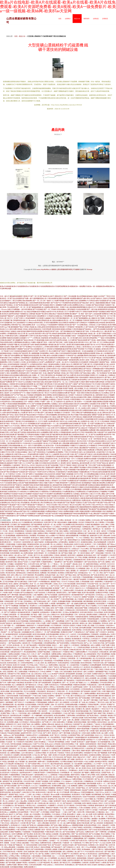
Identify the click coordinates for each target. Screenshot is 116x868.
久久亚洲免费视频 (9, 535)
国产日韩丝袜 (8, 665)
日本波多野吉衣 (5, 402)
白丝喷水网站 (98, 650)
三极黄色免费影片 (81, 652)
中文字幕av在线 (32, 665)
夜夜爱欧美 (103, 546)
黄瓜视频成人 (5, 384)
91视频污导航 (44, 434)
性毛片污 (14, 759)
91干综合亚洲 (71, 746)
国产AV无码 (61, 344)
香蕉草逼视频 (30, 698)
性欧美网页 (47, 700)
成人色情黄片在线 (64, 369)
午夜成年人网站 (68, 467)
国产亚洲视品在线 (108, 467)
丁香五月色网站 (17, 301)
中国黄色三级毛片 (26, 768)
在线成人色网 (43, 656)
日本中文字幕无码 (94, 380)
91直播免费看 (53, 650)
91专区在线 (57, 384)
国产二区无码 (90, 470)
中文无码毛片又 (102, 560)
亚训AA (17, 799)
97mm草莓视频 (91, 847)
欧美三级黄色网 (102, 775)
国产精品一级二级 (75, 768)
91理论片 (3, 419)
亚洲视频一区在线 (21, 737)
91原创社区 (79, 395)
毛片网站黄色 (30, 487)
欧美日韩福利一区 (41, 553)
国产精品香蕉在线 (84, 575)
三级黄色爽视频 (62, 529)
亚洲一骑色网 (64, 819)
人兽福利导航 (100, 452)
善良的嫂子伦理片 (28, 709)
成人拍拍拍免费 (110, 355)
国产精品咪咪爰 (37, 524)
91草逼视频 (102, 478)
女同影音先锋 (78, 781)
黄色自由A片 (25, 617)
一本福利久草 (87, 661)
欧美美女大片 (78, 667)
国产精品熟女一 (88, 329)
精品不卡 (12, 814)
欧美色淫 (5, 314)
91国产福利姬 (35, 557)
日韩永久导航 (57, 740)
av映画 (104, 862)
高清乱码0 (34, 360)
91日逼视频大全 (8, 805)
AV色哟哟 (34, 393)
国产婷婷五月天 (108, 415)
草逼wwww (22, 454)
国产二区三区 (35, 296)
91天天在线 (18, 726)
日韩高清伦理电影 (84, 647)
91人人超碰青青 (54, 454)
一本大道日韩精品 (54, 711)
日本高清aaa (24, 680)
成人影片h (65, 362)
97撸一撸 (100, 816)
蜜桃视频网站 (22, 404)
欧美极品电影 (83, 333)
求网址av (53, 687)
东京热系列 (98, 836)
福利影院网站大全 (41, 775)
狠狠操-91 (15, 399)
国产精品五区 (5, 715)
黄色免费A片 (72, 814)
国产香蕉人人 (45, 546)
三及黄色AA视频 (40, 753)
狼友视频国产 (35, 540)
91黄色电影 (34, 373)
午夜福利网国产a (82, 546)
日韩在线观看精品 (17, 402)
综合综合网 (77, 661)
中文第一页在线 (8, 531)
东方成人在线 (108, 364)
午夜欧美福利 (50, 832)
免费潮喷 (3, 344)
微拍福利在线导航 (26, 595)
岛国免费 (32, 397)
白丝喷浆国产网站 (74, 735)
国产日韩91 (20, 318)
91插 (44, 443)
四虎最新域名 (49, 610)
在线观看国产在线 (55, 597)
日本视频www (66, 779)
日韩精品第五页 (94, 608)
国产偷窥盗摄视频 (35, 307)
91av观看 (35, 630)
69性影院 (102, 322)
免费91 (17, 347)
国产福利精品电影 (105, 757)
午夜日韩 (108, 553)
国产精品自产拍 (97, 726)
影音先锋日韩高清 (87, 612)
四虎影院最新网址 (36, 621)
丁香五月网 (44, 375)
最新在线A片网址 (32, 380)
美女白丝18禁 (65, 454)
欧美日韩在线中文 (57, 557)
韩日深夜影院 (52, 573)
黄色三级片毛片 (20, 369)
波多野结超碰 (78, 687)
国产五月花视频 (95, 834)
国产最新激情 (58, 680)
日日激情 (14, 524)
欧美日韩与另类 (109, 540)
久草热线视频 (85, 582)
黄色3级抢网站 (27, 301)
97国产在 (111, 847)
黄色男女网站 (33, 603)
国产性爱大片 (47, 722)
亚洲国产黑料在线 (10, 588)
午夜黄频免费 (8, 549)
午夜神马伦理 (41, 472)
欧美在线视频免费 (6, 849)
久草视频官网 (19, 678)
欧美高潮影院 (15, 553)
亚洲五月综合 (87, 768)
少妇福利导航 (75, 665)
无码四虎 (50, 349)
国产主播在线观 (90, 533)
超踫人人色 (66, 786)
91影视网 (71, 312)
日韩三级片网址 (51, 768)
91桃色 (24, 825)
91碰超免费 (7, 476)
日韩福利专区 (49, 459)
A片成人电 (36, 755)
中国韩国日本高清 (63, 325)
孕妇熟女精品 (69, 544)
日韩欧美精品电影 (23, 557)
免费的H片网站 (43, 533)
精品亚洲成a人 (29, 450)
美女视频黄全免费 (61, 393)
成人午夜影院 (79, 599)
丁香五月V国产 (69, 419)
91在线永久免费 (74, 582)
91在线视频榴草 (25, 860)
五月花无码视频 (5, 408)
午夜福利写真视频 (43, 625)
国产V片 (33, 551)
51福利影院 (16, 465)
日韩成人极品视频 (80, 448)
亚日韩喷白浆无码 (78, 748)
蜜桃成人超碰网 (100, 487)
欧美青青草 (76, 794)
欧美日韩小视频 (110, 459)
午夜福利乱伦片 (80, 632)
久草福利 (50, 316)
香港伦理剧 (4, 358)
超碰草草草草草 (26, 733)
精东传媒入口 (24, 320)
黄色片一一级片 (58, 645)
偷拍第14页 (27, 643)
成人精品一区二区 (66, 338)
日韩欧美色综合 (45, 430)
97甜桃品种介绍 (93, 428)
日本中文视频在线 (61, 428)
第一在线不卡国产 (52, 819)
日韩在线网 (105, 384)
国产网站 (42, 358)
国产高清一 (33, 823)
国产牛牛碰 (19, 601)
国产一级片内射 (92, 309)
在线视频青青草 (6, 546)
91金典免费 (51, 421)
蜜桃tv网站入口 (50, 397)
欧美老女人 (64, 770)
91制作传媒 (36, 382)
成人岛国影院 (82, 421)
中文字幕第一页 (60, 729)
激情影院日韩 (45, 448)
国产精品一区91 (69, 459)
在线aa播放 (92, 586)
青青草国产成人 (17, 325)
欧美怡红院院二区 (40, 322)
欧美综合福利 (56, 779)
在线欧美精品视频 (38, 746)
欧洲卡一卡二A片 (39, 768)
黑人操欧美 (87, 709)
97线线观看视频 (87, 577)
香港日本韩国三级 (15, 658)
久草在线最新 (105, 421)
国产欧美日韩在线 (85, 384)
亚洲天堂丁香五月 (43, 393)
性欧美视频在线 (87, 836)
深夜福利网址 (70, 366)
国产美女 (110, 731)
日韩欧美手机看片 (39, 772)
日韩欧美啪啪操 (110, 777)
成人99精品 (37, 794)
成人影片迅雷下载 (18, 821)
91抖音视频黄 (12, 560)
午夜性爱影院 (102, 544)
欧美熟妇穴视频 (58, 419)
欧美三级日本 (60, 421)
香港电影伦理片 (24, 373)
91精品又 (75, 465)
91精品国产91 (24, 364)
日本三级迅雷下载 (102, 845)
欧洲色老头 (111, 577)
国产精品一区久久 (47, 860)
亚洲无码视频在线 (59, 395)
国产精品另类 (19, 478)
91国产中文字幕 (39, 744)
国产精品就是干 (57, 847)
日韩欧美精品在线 (31, 678)
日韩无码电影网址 (27, 663)
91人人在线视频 (10, 557)
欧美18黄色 (84, 755)
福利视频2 (11, 790)
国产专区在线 (87, 650)
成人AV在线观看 (33, 476)
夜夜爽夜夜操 (19, 531)
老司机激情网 (70, 674)
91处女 (68, 364)
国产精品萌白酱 (40, 450)
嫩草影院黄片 (70, 856)
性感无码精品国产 (26, 696)
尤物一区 (54, 704)
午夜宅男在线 (48, 384)
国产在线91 (34, 371)
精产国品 (35, 426)
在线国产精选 (56, 630)
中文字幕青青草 (56, 625)
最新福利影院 (32, 432)
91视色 (45, 364)
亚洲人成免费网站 (81, 301)
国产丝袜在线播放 (69, 832)
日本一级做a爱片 (104, 825)
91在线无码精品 (86, 777)
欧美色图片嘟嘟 (6, 667)
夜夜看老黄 (93, 557)
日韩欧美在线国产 (6, 340)
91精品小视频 (110, 487)
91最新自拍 (92, 377)
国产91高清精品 (38, 309)
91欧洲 (78, 680)
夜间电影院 (60, 788)
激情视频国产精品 (17, 327)
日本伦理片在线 (27, 428)
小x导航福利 (79, 459)
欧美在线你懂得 (32, 845)
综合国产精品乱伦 (6, 623)
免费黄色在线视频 (90, 459)
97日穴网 (103, 380)
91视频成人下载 (54, 399)
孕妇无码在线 (40, 470)
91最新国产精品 (104, 362)
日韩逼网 (16, 320)
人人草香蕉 (46, 347)
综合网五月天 (44, 351)
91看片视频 (106, 691)
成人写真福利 (73, 380)
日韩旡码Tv (60, 533)
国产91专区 (108, 766)
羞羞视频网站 (21, 625)
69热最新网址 (23, 448)
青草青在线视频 (16, 744)
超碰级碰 (80, 555)
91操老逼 (61, 753)
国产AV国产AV (56, 303)
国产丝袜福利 (86, 691)
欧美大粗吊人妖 (80, 452)
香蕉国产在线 (80, 606)
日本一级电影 (28, 402)
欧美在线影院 (48, 715)
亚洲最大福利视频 (42, 676)
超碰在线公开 (84, 445)
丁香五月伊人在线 (103, 702)
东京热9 (81, 522)
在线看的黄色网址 (53, 761)
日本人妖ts (47, 614)
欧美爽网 (102, 819)
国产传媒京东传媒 (47, 647)
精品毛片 (34, 419)
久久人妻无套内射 (41, 650)
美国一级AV (85, 314)
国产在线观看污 (103, 555)
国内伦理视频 (46, 847)
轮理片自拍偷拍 (99, 419)
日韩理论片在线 (8, 599)
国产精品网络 (30, 470)
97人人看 (103, 476)
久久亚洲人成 (24, 362)
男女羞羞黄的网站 (30, 652)
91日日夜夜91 (40, 318)
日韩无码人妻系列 (69, 625)
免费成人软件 (109, 393)
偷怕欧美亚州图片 (44, 303)
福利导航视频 (92, 783)
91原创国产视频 (12, 344)
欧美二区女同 (59, 459)
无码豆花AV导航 (99, 643)
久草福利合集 (51, 592)
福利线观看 (96, 661)
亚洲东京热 (93, 320)
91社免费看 (67, 524)
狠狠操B (108, 685)
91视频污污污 (74, 445)
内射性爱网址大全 (39, 445)
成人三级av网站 (22, 801)
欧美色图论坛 (26, 342)
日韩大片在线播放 (81, 621)
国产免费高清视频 (110, 630)
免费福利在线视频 (24, 766)
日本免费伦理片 (12, 687)
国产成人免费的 (44, 854)
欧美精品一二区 (8, 799)
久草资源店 (76, 645)
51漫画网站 (20, 847)
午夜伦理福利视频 (67, 599)
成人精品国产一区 (104, 557)
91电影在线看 (96, 720)
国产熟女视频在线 (42, 388)
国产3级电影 (91, 632)
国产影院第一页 (89, 371)
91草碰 (68, 355)
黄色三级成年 (5, 393)
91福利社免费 (108, 650)
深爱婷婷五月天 (11, 724)
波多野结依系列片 (65, 595)
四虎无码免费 (81, 619)
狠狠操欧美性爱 (62, 386)
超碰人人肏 (81, 814)
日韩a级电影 (16, 441)
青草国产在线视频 (99, 312)
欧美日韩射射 (81, 584)
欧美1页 (21, 636)
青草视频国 (94, 571)
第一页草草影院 (96, 439)
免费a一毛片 (96, 373)
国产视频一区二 (10, 625)
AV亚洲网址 (43, 371)
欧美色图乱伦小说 (98, 393)
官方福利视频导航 (104, 742)
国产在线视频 (37, 404)
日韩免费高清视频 (64, 566)
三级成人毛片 (58, 584)
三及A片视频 (88, 799)
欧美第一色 (67, 628)
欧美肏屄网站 (110, 814)
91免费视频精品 (9, 478)
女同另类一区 (28, 797)
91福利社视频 (21, 544)
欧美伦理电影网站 (91, 338)
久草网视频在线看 (98, 369)
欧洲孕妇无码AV (60, 571)
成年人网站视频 (64, 443)
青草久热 (59, 832)
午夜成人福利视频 (8, 761)
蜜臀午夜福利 (96, 751)
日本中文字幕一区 (80, 474)
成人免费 (96, 395)
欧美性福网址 (79, 753)
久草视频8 (23, 386)
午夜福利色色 (29, 720)
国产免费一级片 (28, 298)
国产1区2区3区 (107, 661)
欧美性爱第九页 (28, 542)
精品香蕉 (36, 355)
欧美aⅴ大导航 (51, 726)
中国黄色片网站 (68, 652)
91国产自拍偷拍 (44, 305)
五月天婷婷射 (100, 625)
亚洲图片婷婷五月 (99, 674)
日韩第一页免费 (20, 590)
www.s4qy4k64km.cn (44, 269)
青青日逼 (71, 707)
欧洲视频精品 (105, 568)
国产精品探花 (20, 805)
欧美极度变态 (75, 612)
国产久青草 (47, 733)
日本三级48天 (92, 759)
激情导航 (11, 527)
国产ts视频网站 (31, 399)
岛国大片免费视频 (13, 309)
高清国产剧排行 (95, 862)
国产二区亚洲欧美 (44, 654)
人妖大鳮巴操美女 (27, 753)
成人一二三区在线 (58, 856)
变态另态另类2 (82, 441)
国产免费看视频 (86, 412)
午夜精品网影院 (109, 369)
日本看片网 (24, 823)
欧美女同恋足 (102, 722)
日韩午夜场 (76, 417)
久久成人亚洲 (50, 428)
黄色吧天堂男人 (62, 592)
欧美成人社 (48, 641)
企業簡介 (68, 19)
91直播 (63, 364)
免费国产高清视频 (80, 467)
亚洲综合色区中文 (65, 549)
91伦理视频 (92, 656)
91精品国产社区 (102, 432)
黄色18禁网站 (48, 395)
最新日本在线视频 (38, 481)
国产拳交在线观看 (11, 786)
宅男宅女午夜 (93, 841)
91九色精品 (99, 597)
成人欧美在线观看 (57, 546)
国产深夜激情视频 (54, 632)
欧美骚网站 (60, 452)
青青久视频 (87, 397)
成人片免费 (21, 412)
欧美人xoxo (47, 674)
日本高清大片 (96, 639)
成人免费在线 (111, 380)
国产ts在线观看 (96, 443)
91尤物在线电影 (25, 746)
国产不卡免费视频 (12, 606)
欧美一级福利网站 (97, 582)
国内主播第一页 (10, 391)
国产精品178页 (17, 669)
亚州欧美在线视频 (28, 718)
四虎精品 (87, 538)
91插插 (87, 524)
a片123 (25, 423)
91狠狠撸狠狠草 (27, 819)
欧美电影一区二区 (12, 577)
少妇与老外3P (9, 533)
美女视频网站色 (97, 667)
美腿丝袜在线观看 (80, 437)
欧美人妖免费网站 (89, 636)
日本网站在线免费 (108, 342)
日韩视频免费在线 (104, 746)
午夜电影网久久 (80, 327)
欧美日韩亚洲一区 (99, 687)
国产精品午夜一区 (103, 316)
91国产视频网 (43, 408)
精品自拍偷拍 (62, 522)
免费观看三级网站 (77, 786)
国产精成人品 (23, 560)
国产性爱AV (36, 520)
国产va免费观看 (47, 362)
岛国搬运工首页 (57, 404)
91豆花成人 (17, 426)
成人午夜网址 (111, 406)
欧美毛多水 (35, 538)
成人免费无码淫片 (51, 663)
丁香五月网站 (75, 412)
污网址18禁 (48, 478)
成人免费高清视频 (14, 753)
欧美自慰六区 (76, 733)
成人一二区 (110, 812)
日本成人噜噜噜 (46, 671)
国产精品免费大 (32, 645)
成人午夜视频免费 (71, 478)
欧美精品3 (39, 687)
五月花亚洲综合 (78, 371)
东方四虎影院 (75, 689)
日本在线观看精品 (84, 634)
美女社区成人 (55, 430)
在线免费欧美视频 (8, 312)
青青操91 (55, 481)
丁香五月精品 (99, 669)
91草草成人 (86, 639)
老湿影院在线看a (87, 542)
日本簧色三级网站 (85, 520)
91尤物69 (82, 382)
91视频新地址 (58, 470)
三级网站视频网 (29, 459)
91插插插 (102, 428)
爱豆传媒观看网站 (52, 322)
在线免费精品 (101, 797)
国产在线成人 (101, 586)
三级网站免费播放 (90, 693)
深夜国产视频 (60, 474)
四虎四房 (104, 456)
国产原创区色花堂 (30, 316)
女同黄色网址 (63, 542)
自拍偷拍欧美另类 (80, 560)
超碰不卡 (67, 645)
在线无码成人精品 (69, 709)
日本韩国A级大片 (77, 799)
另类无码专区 (60, 865)
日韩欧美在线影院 (109, 538)
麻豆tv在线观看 (52, 355)
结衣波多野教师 (23, 812)
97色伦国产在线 (72, 698)
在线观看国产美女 (21, 564)
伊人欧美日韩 (52, 753)
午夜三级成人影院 (48, 608)
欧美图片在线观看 (63, 298)
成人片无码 (69, 448)
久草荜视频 (45, 812)
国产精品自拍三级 (101, 860)
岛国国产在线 (44, 454)
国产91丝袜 (64, 830)
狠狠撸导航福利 (76, 790)
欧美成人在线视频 (64, 693)
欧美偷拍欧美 (77, 639)
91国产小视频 (77, 450)
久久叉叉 (40, 419)
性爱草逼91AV (53, 408)
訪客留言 (105, 19)
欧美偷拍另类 (20, 790)
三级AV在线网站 (102, 527)
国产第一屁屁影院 (27, 799)
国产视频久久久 (81, 682)
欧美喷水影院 (8, 342)
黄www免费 (55, 794)
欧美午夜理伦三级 (88, 680)
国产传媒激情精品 (24, 524)
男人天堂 (19, 423)
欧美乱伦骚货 (19, 698)
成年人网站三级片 (30, 779)
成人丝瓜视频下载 (6, 320)
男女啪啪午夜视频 (76, 353)
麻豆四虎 (76, 623)
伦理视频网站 (38, 395)
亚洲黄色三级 (103, 590)
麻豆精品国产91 (19, 623)
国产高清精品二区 (10, 305)
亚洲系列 (45, 751)
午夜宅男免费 (46, 329)
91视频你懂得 (10, 369)
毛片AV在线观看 (30, 691)
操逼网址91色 (53, 799)
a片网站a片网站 (14, 856)
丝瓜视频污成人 (97, 467)
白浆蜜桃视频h (54, 656)
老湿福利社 (32, 862)
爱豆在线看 (20, 384)
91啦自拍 (60, 639)
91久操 (91, 358)
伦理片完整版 (5, 371)
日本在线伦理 (5, 628)
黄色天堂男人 (14, 336)
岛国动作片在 (61, 402)
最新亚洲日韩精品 (93, 564)
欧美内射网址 (82, 380)
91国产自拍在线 (40, 592)
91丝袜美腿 (80, 713)
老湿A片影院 (19, 415)
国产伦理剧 (87, 426)
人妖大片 (72, 461)
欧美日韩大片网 (40, 834)
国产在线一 (56, 331)
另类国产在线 (69, 397)
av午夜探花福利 (25, 419)
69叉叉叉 (28, 481)
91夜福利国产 (109, 582)
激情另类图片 (55, 347)
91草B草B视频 (77, 329)
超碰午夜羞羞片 (92, 742)
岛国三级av (35, 647)
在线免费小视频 (91, 402)
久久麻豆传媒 (14, 854)
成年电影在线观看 (78, 676)
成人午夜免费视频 (66, 316)
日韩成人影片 (65, 373)
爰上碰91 (77, 476)
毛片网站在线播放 (67, 761)
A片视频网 (111, 395)
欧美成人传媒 (109, 821)
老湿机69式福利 (68, 845)
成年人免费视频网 (34, 713)
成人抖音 (70, 476)
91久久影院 (9, 329)
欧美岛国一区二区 (74, 408)
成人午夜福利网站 (21, 751)
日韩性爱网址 (84, 404)
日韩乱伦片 (76, 549)
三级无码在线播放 (27, 816)
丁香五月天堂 (110, 296)
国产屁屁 (82, 316)
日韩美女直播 (74, 382)
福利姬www (67, 825)
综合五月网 (29, 847)
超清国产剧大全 (90, 344)
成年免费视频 (66, 487)
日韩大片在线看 (13, 362)
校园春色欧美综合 (23, 535)
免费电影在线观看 (89, 353)
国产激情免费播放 (12, 858)
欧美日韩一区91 (64, 799)
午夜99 (31, 437)
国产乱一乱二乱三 (63, 382)
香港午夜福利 (102, 744)
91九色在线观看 (36, 443)
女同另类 (103, 564)
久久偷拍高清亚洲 (56, 391)
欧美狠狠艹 (57, 588)
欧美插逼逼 (49, 661)
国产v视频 (71, 759)
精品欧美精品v (16, 456)
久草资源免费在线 (87, 689)
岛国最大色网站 (34, 461)
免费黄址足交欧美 (109, 781)
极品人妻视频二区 (73, 571)
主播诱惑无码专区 (75, 483)
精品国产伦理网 (88, 790)
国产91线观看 (52, 549)
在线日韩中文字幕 (50, 522)
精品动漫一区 (64, 665)
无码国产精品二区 (82, 788)
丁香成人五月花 (95, 360)
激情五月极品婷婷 (10, 303)
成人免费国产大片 (34, 406)
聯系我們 (86, 19)
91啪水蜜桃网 (81, 470)
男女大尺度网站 (91, 606)
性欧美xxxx (74, 731)
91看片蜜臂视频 (71, 533)
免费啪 (113, 614)
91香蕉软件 (20, 742)
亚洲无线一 (38, 816)
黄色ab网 (107, 535)
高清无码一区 (27, 726)
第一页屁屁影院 (13, 768)
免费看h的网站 (57, 654)
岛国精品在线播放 (94, 485)
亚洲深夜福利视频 (55, 851)
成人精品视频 (19, 704)
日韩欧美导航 (85, 720)
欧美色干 (84, 586)
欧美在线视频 (14, 375)
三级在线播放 (36, 856)
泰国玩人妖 (84, 623)
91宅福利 (16, 592)
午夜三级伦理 (42, 711)
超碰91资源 (52, 382)
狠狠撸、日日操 (10, 843)
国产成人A (83, 854)
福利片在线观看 (101, 301)
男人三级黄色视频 (21, 671)
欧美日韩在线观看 (39, 634)
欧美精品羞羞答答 (56, 628)
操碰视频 (90, 351)
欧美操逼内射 (33, 827)
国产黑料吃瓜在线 (84, 821)
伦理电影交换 (26, 856)
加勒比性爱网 (88, 312)
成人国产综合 (54, 827)
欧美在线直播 (70, 816)
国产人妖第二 (57, 362)
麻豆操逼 (37, 797)
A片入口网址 (59, 520)
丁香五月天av (25, 465)
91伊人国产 (56, 766)
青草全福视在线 (50, 358)
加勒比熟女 (52, 314)
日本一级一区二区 (90, 531)
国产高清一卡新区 (47, 342)
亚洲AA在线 (91, 560)
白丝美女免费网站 (73, 305)
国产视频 (25, 483)
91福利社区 (37, 783)
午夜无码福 (23, 713)
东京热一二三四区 (26, 794)
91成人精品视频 (71, 307)
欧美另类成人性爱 (100, 566)
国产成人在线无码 (6, 461)
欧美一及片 (56, 461)
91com (10, 426)
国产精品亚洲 (110, 391)
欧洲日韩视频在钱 (31, 568)
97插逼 (10, 845)
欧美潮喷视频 (97, 794)
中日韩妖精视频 (37, 643)
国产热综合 (87, 369)
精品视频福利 (95, 524)
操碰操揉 (46, 485)
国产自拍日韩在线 (91, 562)
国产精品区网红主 (13, 617)
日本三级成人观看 (54, 417)
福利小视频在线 (38, 821)
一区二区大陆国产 (66, 564)
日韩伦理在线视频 (99, 628)
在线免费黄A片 (42, 316)
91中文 (29, 404)
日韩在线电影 (105, 608)
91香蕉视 (100, 307)
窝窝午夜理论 (54, 432)
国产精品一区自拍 (10, 423)
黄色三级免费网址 (13, 373)
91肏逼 (104, 610)
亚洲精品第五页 (79, 391)
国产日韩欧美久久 (70, 847)
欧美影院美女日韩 (15, 757)
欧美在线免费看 (80, 366)
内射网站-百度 (5, 575)
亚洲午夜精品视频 (42, 417)
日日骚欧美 (91, 579)
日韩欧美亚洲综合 (41, 790)
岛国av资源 (44, 382)
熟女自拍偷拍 (78, 397)
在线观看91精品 (28, 485)
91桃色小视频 (43, 483)
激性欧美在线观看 (73, 755)
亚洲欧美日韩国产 (17, 731)
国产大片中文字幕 (100, 366)
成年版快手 (88, 456)
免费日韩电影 (18, 329)
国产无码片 (23, 656)
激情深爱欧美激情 (109, 397)
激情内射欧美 (100, 805)
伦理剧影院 (36, 777)
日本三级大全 (110, 410)
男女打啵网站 (33, 656)
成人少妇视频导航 (107, 353)
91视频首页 (55, 748)
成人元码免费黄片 (39, 726)
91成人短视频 (89, 761)
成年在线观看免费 (81, 485)
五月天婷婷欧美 (99, 351)
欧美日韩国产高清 (45, 845)
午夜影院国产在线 (107, 443)
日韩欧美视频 (47, 856)
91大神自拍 (91, 301)
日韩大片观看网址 (14, 358)
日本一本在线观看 (24, 538)
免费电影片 (30, 369)
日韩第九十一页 (41, 632)
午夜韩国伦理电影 (25, 858)
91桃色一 (28, 661)
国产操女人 (109, 377)
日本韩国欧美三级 (54, 553)
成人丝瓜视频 (102, 678)
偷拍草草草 (107, 434)
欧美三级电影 (69, 456)
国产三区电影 (79, 454)
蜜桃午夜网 (93, 410)
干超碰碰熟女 (47, 566)
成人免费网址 (36, 724)
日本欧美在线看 (103, 445)
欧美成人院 (110, 658)
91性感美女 (72, 821)
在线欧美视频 (63, 551)
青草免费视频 (59, 742)
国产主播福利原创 (33, 571)
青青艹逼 (75, 834)
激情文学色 (107, 450)
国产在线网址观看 (46, 406)
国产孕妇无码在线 (87, 860)
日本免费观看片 (57, 713)
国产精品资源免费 (96, 549)
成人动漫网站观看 (47, 307)
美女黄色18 (31, 417)
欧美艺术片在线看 (19, 665)
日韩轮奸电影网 (52, 551)
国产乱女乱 (105, 437)
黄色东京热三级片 (33, 577)
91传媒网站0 (85, 665)
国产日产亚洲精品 (26, 347)
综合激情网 (79, 764)
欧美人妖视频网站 (43, 432)
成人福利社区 (23, 759)
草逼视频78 (60, 375)
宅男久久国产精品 (11, 432)
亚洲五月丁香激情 (63, 790)
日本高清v (102, 474)
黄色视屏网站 (43, 380)
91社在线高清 (37, 347)
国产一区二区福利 (50, 309)
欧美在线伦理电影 (91, 825)
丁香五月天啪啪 (6, 579)
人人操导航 (32, 737)
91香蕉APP (26, 296)
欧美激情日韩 (57, 406)
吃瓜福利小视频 (9, 347)
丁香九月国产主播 (94, 465)
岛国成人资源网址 (48, 696)
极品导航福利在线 (57, 764)
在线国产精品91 (46, 527)
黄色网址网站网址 (103, 454)
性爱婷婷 (13, 384)
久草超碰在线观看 (65, 676)
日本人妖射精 (22, 388)
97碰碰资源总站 (6, 522)
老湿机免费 (89, 599)
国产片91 (110, 366)
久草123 (53, 448)
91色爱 (15, 439)
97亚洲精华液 (66, 303)
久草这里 (60, 805)
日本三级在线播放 (66, 671)
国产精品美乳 (24, 353)
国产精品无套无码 (97, 426)
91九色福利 (55, 426)
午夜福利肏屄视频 (18, 579)
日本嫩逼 (11, 564)
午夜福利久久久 (82, 856)
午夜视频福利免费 (6, 481)
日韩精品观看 (93, 362)
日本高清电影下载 (21, 603)
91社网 (52, 393)
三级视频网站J (7, 465)
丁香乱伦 (40, 641)
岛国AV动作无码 (50, 340)
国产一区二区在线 (45, 740)
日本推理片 (67, 412)
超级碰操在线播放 (44, 825)
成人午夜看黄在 (99, 799)
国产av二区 (88, 643)
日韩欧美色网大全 (42, 628)
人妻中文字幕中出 (97, 849)
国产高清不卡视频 (64, 351)
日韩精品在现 (70, 610)
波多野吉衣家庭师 (74, 860)
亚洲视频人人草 (77, 693)
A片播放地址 (100, 812)
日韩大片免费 (41, 623)
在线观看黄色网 (62, 476)
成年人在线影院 (19, 661)
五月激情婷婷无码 (21, 841)
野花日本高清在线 (45, 693)
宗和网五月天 (94, 375)
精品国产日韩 (96, 691)
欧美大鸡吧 (14, 454)
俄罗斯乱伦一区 (98, 529)
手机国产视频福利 (67, 737)
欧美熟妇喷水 (45, 612)
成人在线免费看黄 (63, 423)
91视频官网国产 (5, 399)
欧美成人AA (16, 522)
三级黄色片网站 (47, 410)
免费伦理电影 (100, 382)
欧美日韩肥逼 (77, 630)
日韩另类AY (110, 625)
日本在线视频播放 (91, 786)
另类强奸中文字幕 (52, 531)
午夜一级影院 (80, 744)
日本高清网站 (69, 608)
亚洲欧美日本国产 (67, 632)
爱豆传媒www (75, 792)
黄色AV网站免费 (46, 584)
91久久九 (63, 619)
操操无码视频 (74, 423)
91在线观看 (8, 483)
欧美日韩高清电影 (91, 718)
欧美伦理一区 (48, 524)
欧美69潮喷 (112, 325)
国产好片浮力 (83, 358)
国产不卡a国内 (109, 573)
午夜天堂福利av (22, 830)
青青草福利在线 (26, 520)
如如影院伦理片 (83, 830)
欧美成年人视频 (31, 533)
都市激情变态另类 (64, 415)
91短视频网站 (51, 452)
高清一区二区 (35, 584)
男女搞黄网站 (40, 575)
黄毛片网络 (92, 775)
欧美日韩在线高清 (78, 524)
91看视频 (69, 722)
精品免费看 (110, 358)
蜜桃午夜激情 (90, 382)
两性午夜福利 (111, 674)
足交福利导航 (69, 538)
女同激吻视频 (58, 349)
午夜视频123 (58, 412)
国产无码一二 (40, 397)
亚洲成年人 (111, 713)
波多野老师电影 (104, 854)
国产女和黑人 (62, 821)
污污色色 (16, 808)
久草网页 (36, 402)
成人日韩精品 (40, 459)
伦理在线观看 (48, 816)
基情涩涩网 (27, 377)
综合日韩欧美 (63, 322)
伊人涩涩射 (62, 377)
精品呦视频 (39, 474)
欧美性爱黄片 (101, 603)
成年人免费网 (96, 645)
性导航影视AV (61, 358)
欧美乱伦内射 (30, 623)
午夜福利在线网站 (54, 364)
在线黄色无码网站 (95, 755)
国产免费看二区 (36, 410)
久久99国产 (98, 764)
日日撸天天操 (42, 810)
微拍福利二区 (69, 764)
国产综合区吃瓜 (59, 641)
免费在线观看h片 (30, 867)
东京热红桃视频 (31, 704)
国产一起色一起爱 (65, 720)
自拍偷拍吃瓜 (42, 805)
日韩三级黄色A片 (50, 360)
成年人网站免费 (109, 426)
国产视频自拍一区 (19, 845)
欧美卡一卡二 (102, 783)
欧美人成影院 (14, 584)
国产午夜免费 (65, 586)
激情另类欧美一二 (14, 430)
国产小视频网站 (90, 838)
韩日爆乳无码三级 (79, 338)
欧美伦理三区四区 (10, 538)
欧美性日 (23, 641)
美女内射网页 (93, 641)
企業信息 (96, 19)
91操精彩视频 (57, 577)
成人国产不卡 (79, 851)
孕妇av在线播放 (34, 599)
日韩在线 (92, 325)
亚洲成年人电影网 (29, 628)
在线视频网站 (77, 862)
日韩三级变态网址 (59, 722)
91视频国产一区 (28, 715)
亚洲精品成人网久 (89, 527)
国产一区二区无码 (69, 682)
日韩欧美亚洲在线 (33, 573)
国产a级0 (83, 298)
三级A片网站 (10, 788)
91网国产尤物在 (20, 487)
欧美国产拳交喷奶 (78, 349)
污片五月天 (46, 764)
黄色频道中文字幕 (91, 753)
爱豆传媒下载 (83, 465)
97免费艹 (43, 402)
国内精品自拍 (21, 573)
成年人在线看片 (89, 671)
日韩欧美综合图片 (27, 775)
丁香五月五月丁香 (107, 709)
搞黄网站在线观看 (102, 402)
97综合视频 (110, 522)
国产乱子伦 (34, 854)
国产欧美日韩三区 (23, 566)
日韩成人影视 (27, 329)
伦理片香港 (28, 467)
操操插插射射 (67, 630)
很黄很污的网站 (40, 808)
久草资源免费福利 (30, 586)
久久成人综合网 (106, 843)
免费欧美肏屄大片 (29, 669)
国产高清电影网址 (22, 391)
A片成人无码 (108, 764)
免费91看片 (42, 761)
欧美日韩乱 (23, 408)
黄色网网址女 (105, 360)
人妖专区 (73, 634)
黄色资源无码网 (26, 755)
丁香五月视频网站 (31, 693)
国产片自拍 (26, 371)
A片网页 (72, 841)
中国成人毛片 (26, 654)
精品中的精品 (43, 336)
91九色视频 (111, 320)
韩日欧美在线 (11, 573)
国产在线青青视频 (88, 735)
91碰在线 (60, 314)
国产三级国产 (74, 384)
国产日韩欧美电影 (105, 333)
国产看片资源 (58, 342)
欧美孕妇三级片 (104, 575)
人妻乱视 (106, 331)
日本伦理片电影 (29, 781)
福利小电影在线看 (42, 851)
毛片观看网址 (47, 814)
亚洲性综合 (68, 724)
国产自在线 (4, 397)
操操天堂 (99, 630)
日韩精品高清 (103, 399)
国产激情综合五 (31, 685)
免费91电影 (11, 682)
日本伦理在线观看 (60, 707)
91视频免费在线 (84, 472)
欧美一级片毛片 (77, 566)
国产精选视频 (17, 546)
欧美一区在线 (82, 351)
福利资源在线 (110, 322)
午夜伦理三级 (51, 792)
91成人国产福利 (69, 713)
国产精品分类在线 (27, 340)
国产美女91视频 (86, 476)
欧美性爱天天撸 (11, 562)
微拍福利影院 (99, 790)
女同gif (37, 546)
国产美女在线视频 (34, 349)
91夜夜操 (91, 805)
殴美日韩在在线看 (103, 693)
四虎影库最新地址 (87, 540)
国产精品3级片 (84, 303)
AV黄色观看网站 (110, 338)
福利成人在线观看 (52, 834)
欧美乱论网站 (90, 676)
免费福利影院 (5, 816)
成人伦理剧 (58, 524)
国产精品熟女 (28, 729)
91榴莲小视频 (35, 342)
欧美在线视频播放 (63, 445)
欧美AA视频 (5, 691)
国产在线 (94, 575)
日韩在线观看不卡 (55, 709)
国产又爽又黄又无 (86, 364)
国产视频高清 (78, 331)
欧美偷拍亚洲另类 (24, 612)
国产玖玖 (3, 470)
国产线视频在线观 (31, 836)
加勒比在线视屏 (50, 439)
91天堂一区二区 (5, 441)
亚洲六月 (69, 687)
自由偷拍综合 (58, 538)
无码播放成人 (24, 529)
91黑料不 (16, 461)
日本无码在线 (12, 766)
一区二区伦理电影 (68, 810)
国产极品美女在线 (36, 680)
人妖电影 (52, 841)
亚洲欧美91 (4, 619)
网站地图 (8, 288)
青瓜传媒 (28, 821)
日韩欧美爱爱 (38, 369)
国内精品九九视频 (104, 865)
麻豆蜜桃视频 (88, 601)
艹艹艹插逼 (41, 386)
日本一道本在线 (80, 614)
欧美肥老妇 (32, 439)
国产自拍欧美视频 (107, 520)
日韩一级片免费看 (18, 810)
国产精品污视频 (67, 553)
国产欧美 (41, 360)
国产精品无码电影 (98, 305)
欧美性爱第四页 (91, 744)
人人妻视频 (47, 621)
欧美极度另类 (60, 746)
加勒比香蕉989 (47, 797)
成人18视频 (6, 454)
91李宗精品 (91, 441)
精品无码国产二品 (46, 461)
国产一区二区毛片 (68, 588)
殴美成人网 (51, 669)
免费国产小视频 (80, 766)
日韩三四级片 (60, 610)
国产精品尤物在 (86, 373)
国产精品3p (90, 437)
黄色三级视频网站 (95, 623)
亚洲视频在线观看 (27, 808)
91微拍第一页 (68, 843)
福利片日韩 (99, 540)
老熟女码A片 (15, 823)
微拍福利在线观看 (16, 296)
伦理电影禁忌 (87, 529)
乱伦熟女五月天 (91, 307)
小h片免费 (71, 340)
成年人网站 (105, 524)
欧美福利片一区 (23, 700)
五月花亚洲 (98, 781)
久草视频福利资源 (99, 827)
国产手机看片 (70, 617)
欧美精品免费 (107, 836)
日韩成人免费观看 (35, 830)
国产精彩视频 (100, 327)
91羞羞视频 (34, 358)
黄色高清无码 (77, 797)
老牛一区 (77, 553)
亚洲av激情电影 (104, 388)
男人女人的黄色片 (57, 544)
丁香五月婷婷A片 (6, 661)
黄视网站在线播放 (16, 371)
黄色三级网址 (64, 531)
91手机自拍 (65, 527)
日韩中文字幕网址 (33, 527)
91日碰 (64, 711)
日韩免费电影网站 (50, 643)
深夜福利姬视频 (77, 601)
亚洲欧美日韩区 (56, 612)
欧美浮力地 (47, 757)
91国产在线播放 (95, 423)
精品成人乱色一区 (79, 564)
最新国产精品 (14, 794)
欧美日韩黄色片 (71, 441)
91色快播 (17, 351)
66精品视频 (11, 406)
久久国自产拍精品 (24, 360)
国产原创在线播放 (50, 689)
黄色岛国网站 (27, 325)
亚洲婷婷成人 (73, 808)
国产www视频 (35, 441)
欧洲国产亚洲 (88, 566)
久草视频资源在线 (6, 779)
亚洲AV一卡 (81, 402)
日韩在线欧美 (41, 691)
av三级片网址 (109, 595)
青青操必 (12, 827)
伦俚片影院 (77, 577)
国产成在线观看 (47, 437)
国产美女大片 (67, 577)
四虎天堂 (100, 766)
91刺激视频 (69, 474)
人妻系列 (69, 344)
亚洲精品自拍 (27, 744)
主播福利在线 (57, 843)
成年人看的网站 (68, 851)
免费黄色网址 (79, 456)
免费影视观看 (11, 349)
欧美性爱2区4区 (6, 542)
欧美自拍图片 (14, 641)
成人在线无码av (37, 674)
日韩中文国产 (33, 582)
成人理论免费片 (32, 740)
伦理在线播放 (61, 309)
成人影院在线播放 (56, 320)
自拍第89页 (62, 698)
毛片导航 (75, 628)
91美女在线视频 (65, 336)
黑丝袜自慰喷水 (101, 441)
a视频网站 (101, 551)
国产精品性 (44, 296)
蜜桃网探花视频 (78, 825)
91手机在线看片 (81, 641)
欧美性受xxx (75, 586)
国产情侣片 (96, 476)
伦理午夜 (61, 704)
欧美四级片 (73, 726)
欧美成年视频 (38, 485)
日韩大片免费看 (41, 667)
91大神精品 (29, 322)
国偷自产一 (53, 698)
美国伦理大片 (59, 296)
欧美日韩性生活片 (76, 426)
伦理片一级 (87, 687)
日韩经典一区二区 (41, 636)
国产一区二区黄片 (81, 406)
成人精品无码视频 (30, 312)
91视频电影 (79, 320)
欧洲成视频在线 (75, 836)
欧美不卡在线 (84, 770)
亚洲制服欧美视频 (64, 601)
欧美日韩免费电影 (67, 614)
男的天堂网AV (75, 373)
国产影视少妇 (32, 825)
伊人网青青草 (75, 364)
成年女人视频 (94, 303)
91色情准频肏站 (66, 794)
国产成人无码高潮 (97, 823)
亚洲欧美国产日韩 (69, 485)
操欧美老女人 (13, 397)
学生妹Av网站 (69, 301)
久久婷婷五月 (30, 579)
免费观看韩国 (18, 797)
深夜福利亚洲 (91, 452)
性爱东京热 (52, 375)
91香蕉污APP (73, 439)
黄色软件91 (100, 377)
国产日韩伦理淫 (55, 487)
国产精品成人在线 (100, 358)
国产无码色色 (65, 399)
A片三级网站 (14, 386)
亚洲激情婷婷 (109, 823)
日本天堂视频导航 (6, 322)
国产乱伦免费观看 (97, 434)
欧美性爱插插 (50, 327)
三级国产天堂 (48, 617)
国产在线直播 (42, 423)
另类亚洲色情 (56, 329)
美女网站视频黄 (106, 465)
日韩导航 (64, 735)
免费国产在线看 (97, 415)
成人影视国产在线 (59, 366)
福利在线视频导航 (104, 472)
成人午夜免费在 (35, 814)
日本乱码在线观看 (58, 568)
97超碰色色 (94, 729)
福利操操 (112, 810)
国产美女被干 (57, 845)
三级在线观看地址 (54, 810)
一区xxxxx (3, 309)
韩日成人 (105, 439)
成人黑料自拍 (104, 412)
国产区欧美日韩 (81, 865)
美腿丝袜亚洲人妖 (58, 700)
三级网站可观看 (11, 865)
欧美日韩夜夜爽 (31, 711)
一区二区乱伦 (109, 816)
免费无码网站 (54, 665)
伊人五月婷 (17, 709)
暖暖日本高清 (96, 772)
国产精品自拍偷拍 (30, 415)
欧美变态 (87, 667)
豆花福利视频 (89, 419)
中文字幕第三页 (90, 349)
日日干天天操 (38, 733)
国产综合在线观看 (16, 298)
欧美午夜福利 (79, 761)
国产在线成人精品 (110, 726)
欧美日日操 (112, 707)
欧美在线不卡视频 (60, 860)
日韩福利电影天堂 (100, 577)
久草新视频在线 (97, 397)
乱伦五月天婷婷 (68, 437)
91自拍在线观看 (81, 309)
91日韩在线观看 (101, 470)
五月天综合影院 (47, 777)
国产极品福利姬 (33, 588)
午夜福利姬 (52, 790)
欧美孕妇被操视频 (53, 634)
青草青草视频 (67, 797)
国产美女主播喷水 (109, 617)
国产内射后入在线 (91, 454)
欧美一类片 (81, 847)
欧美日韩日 (72, 555)
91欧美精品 (20, 682)
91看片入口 (22, 463)
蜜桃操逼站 (57, 797)
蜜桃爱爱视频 (81, 307)
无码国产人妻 (106, 639)
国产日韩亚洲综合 (40, 452)
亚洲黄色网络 (57, 786)
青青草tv (48, 766)
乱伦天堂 (44, 465)
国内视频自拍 (55, 838)
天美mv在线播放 (85, 808)
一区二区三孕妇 (98, 573)
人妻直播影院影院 (102, 579)
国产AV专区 (55, 586)
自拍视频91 (23, 338)
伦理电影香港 (88, 395)
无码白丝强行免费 (34, 448)
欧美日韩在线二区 (71, 557)
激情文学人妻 (32, 803)
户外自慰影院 (11, 307)
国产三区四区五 (102, 632)
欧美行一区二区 (64, 636)
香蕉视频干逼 (24, 606)
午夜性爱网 (109, 636)
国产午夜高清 (22, 417)
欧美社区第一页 (51, 445)
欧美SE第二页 (111, 428)
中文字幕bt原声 (38, 412)
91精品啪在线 (92, 685)
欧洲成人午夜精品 (13, 353)
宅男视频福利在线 (92, 588)
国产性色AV (43, 836)
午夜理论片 (12, 474)
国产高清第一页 (84, 423)
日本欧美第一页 (85, 443)
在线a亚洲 (77, 772)
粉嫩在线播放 (73, 522)
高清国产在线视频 (42, 781)
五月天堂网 (16, 489)
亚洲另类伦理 (83, 834)
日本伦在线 (96, 520)
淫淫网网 (49, 366)
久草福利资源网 (98, 364)
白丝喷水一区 (94, 546)
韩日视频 (59, 388)
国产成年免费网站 (14, 355)
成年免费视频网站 (17, 366)
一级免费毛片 (58, 562)
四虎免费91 (110, 329)
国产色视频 (24, 430)
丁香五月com (43, 665)
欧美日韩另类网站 (68, 744)
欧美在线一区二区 (19, 645)
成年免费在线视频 (85, 628)
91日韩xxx (21, 838)
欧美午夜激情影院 (50, 821)
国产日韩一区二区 (96, 342)
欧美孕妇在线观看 (15, 619)
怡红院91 (21, 687)
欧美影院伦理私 (95, 770)
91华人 (87, 342)
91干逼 (55, 693)
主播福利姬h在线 (6, 377)
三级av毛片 (53, 676)
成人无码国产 (55, 599)
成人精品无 (68, 450)
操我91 (46, 687)
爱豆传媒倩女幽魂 (78, 344)
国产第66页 (60, 397)
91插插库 (108, 305)
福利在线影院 (91, 766)
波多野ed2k (4, 814)
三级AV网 (101, 685)
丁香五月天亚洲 (69, 452)
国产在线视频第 (19, 849)
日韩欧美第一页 (104, 614)
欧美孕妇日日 (49, 729)
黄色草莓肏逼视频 (82, 711)
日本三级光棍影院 (19, 322)
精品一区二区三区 (93, 568)
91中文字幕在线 (101, 344)
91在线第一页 (11, 742)
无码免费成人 (28, 601)
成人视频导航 (27, 757)
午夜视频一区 (30, 597)
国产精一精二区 (17, 377)
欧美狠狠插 (95, 399)
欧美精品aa (4, 854)
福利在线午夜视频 (15, 610)
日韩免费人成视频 (51, 849)
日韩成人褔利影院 (61, 555)
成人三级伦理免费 (32, 303)
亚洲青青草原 (71, 729)
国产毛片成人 (23, 748)
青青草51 (19, 443)
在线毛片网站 (103, 718)
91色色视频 (71, 619)
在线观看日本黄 (95, 404)
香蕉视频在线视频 (106, 729)
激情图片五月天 (75, 542)
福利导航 (6, 386)
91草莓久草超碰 (29, 327)
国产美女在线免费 (62, 439)
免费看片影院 (53, 720)
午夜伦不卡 (79, 312)
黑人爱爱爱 (76, 720)
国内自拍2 (106, 755)
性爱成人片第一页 (89, 816)
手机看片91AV (24, 540)
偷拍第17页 (112, 715)
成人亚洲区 (47, 369)
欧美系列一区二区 (56, 823)
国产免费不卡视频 (105, 856)
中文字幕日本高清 (24, 647)
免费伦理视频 (77, 779)
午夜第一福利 (63, 768)
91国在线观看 (83, 377)
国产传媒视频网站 (83, 430)
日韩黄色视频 (11, 544)
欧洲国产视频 (9, 698)
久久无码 (22, 470)
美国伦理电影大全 (74, 540)
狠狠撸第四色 (105, 485)
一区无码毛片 (17, 542)
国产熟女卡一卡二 (70, 647)
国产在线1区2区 (82, 841)
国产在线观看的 (82, 481)
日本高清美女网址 (89, 630)
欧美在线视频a (6, 783)
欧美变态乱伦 (54, 685)
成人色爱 (89, 814)
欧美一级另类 (47, 830)
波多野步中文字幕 (78, 432)
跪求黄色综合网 (16, 715)
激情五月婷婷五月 (46, 538)
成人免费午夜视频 (70, 823)
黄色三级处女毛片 (79, 757)
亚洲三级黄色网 (29, 851)
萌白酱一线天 (58, 437)
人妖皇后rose (22, 588)
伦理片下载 (69, 621)
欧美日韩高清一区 (6, 726)
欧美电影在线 (73, 410)
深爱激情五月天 (79, 678)
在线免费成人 (88, 764)
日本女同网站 (111, 687)
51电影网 (14, 700)
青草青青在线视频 (108, 665)
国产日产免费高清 (11, 612)
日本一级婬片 (47, 301)
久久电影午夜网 (35, 562)
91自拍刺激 (17, 718)
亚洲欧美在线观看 (66, 347)
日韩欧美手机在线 (77, 643)
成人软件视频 (38, 384)
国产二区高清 (25, 441)
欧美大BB (108, 351)
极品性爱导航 (67, 349)
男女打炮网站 (106, 834)
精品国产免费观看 (6, 382)
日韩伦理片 (8, 439)
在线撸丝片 (62, 355)
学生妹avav (31, 388)
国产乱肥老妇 (22, 432)
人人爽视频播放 (93, 682)
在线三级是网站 (8, 671)
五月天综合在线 (58, 757)
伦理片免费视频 (17, 834)
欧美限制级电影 (20, 527)
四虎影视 (74, 351)
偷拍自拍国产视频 (81, 608)
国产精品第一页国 (74, 393)
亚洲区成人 (7, 459)
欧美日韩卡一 (67, 718)
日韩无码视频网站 (52, 415)
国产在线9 (31, 344)
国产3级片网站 (110, 851)
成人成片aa (18, 555)
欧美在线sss (4, 812)
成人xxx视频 (50, 535)
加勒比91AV (56, 614)
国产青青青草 (93, 478)
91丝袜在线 (27, 443)
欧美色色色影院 (41, 549)
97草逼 (64, 814)
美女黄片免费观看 (18, 459)
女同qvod (69, 783)
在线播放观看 (64, 410)
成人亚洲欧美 (88, 724)
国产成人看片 (100, 779)
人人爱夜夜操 (19, 568)
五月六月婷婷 (58, 647)
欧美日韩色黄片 (61, 327)
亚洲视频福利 (21, 740)
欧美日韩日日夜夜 (100, 601)
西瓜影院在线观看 (36, 331)
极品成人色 (95, 412)
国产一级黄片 (9, 836)
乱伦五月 (110, 441)
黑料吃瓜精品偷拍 (90, 355)
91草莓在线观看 (36, 617)
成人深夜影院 (65, 702)
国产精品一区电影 (23, 814)
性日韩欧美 (75, 854)
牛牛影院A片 (41, 415)
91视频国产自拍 (22, 349)
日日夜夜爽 (11, 621)
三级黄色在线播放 (42, 597)
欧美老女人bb (90, 347)
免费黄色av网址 (23, 439)
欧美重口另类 (27, 639)
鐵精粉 (54, 269)
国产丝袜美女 (90, 327)
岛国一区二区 (51, 402)
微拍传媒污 (8, 777)
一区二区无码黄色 (62, 841)
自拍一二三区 (12, 636)
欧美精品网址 (56, 731)
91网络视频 (103, 841)
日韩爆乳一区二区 (97, 821)
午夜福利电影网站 (86, 658)
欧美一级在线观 (13, 529)
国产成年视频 (11, 862)
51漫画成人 (35, 377)
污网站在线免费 (92, 696)
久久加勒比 (56, 527)
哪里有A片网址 (26, 426)
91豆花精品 (56, 814)
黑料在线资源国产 (35, 751)
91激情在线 (77, 843)
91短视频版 (83, 551)
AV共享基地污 (24, 722)
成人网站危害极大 (91, 590)
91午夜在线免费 (68, 391)
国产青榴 (16, 520)
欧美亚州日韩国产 (12, 656)
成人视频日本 (93, 318)
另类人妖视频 (48, 419)
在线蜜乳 (16, 755)
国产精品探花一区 (21, 406)
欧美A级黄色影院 (8, 421)
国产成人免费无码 (70, 375)
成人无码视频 (40, 718)
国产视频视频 (103, 753)
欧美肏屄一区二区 (84, 434)
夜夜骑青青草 (103, 309)
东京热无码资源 (74, 691)
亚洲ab (98, 353)
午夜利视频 (78, 803)
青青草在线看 (9, 590)
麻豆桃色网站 (101, 483)
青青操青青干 (64, 483)
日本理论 (49, 450)
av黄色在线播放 (10, 586)
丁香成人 (55, 564)
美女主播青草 (53, 351)
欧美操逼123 (16, 825)
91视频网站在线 (93, 322)
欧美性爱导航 (18, 781)
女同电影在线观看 (8, 487)
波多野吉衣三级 (71, 402)
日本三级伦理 (80, 810)
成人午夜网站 (100, 522)
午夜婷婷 (9, 797)
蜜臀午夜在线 (104, 588)
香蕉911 (52, 305)
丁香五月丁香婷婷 (65, 465)
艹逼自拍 (97, 724)
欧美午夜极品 (41, 312)
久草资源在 (101, 410)
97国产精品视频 (54, 336)
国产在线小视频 (56, 825)
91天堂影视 (79, 461)
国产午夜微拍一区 (100, 748)
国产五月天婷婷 (38, 858)
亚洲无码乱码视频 (80, 722)
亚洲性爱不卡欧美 (60, 801)
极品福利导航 (36, 467)
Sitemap (89, 269)
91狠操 (79, 625)
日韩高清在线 (70, 568)
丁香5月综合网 (44, 377)
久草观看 (52, 603)
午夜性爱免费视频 (66, 685)
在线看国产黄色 (6, 770)
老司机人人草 (96, 808)
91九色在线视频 (15, 428)
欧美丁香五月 (55, 735)
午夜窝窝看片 (45, 557)
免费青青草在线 (46, 843)
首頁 (60, 19)
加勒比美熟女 (68, 654)
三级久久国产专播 (69, 812)
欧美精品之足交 (80, 696)
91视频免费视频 (78, 838)
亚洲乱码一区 (41, 669)
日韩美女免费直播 (88, 450)
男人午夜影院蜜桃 (96, 711)
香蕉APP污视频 (32, 386)
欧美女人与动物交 (85, 305)
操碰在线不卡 (31, 625)
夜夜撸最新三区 (59, 617)
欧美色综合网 (33, 305)
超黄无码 (106, 448)
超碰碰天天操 (50, 318)
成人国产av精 (15, 816)
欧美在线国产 (17, 792)
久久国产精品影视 (44, 862)
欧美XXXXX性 (41, 792)
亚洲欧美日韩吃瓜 (65, 849)
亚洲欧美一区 (8, 808)
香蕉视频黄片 (79, 562)
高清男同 (46, 487)
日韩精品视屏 (9, 601)
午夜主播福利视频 (80, 783)
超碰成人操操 (16, 331)
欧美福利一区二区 (109, 711)
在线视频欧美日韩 (47, 571)
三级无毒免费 (11, 443)
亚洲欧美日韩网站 (18, 783)
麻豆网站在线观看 (91, 391)
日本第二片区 (21, 474)
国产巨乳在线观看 (100, 329)
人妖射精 (76, 316)
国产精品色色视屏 (81, 340)
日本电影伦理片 (110, 382)
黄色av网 (111, 399)
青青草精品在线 (29, 667)
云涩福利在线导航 (36, 364)
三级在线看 (112, 678)
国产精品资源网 (102, 533)
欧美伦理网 (43, 678)
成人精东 (22, 577)
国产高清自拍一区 (84, 439)
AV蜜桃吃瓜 (93, 445)
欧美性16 (55, 369)
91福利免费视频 (106, 481)
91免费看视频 (8, 450)
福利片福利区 (39, 542)
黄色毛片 (55, 733)
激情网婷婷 (64, 461)
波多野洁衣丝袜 (16, 676)
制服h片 (84, 775)
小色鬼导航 (89, 748)
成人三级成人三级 (78, 347)
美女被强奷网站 (65, 834)
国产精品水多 (104, 463)
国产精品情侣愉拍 (30, 731)
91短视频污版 (84, 535)
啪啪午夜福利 (86, 751)
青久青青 (11, 452)
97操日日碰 (37, 696)
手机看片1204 (8, 351)
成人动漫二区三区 (93, 421)
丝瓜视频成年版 (11, 707)
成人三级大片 (106, 770)
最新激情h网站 (105, 430)
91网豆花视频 (109, 347)
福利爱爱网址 (46, 404)
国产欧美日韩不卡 (103, 656)
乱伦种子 (51, 296)
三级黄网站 (16, 650)
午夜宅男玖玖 (86, 801)
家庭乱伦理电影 (66, 329)
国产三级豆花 (108, 549)
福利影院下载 (8, 781)
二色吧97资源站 (68, 342)
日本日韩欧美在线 (45, 463)
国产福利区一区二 (44, 586)
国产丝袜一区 (87, 331)
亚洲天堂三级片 (67, 579)
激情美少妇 (10, 568)
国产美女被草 (68, 562)
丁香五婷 (51, 742)
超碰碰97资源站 (22, 862)
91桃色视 (28, 531)
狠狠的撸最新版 (35, 608)
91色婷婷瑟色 (74, 362)
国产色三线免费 (28, 610)
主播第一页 (36, 375)
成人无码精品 (91, 702)
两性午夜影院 (14, 551)
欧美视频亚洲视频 (17, 867)
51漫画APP (94, 408)
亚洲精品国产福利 (91, 713)
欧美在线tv (40, 439)
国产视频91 (86, 772)
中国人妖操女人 (48, 865)
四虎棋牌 (52, 533)
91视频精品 (83, 704)
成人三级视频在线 (108, 417)
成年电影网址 (24, 584)
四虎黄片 (21, 630)
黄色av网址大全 (98, 331)
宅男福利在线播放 (33, 434)
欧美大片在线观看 (35, 560)
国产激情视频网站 (82, 318)
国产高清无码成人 (75, 529)
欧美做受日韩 (47, 331)
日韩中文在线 (34, 336)
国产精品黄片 (68, 803)
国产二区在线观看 (70, 296)
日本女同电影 (99, 612)
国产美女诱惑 (28, 834)
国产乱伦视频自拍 (27, 592)
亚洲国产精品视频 (44, 652)
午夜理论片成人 (31, 805)
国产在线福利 (21, 472)
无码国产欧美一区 (108, 772)
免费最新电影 (30, 687)
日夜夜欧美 (90, 366)
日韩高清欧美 (104, 652)
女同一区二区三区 (109, 667)
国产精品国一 (106, 720)
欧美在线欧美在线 (32, 770)
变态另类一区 (54, 770)
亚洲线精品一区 (95, 610)
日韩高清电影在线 (28, 549)
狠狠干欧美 (65, 384)
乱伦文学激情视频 (22, 621)
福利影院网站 (62, 333)
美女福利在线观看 (9, 467)
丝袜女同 (76, 404)
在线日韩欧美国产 (12, 746)
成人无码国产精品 (36, 529)
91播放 (94, 483)
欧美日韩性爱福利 (13, 419)
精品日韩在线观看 (12, 860)
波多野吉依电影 (62, 340)
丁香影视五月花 (19, 421)
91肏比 (72, 454)
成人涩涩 (102, 584)
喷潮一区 (91, 406)
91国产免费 (105, 645)
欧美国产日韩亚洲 (58, 674)
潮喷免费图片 (65, 827)
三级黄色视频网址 (22, 437)
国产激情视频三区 (21, 434)
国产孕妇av (111, 544)
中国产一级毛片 (92, 757)
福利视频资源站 (39, 298)
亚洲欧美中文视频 (77, 487)
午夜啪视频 (72, 470)
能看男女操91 (31, 641)
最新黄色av (76, 463)
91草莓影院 (70, 327)
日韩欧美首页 (107, 751)
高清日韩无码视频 (83, 375)
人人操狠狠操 (38, 757)
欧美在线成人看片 (90, 555)
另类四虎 (86, 320)
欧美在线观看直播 (29, 676)
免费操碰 (43, 573)
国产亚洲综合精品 (40, 601)
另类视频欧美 (32, 423)
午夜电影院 (95, 634)
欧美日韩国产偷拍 (50, 529)
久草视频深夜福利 (65, 432)
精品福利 (111, 439)
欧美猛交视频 (25, 331)
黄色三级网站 (9, 737)
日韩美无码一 (101, 838)
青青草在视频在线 (105, 696)
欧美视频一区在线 (36, 689)
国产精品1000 (5, 428)
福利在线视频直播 (110, 307)
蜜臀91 (55, 566)
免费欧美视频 (63, 408)
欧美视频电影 (86, 483)
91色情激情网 (52, 325)
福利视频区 (10, 702)
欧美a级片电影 (51, 575)
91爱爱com (54, 377)
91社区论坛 (33, 391)
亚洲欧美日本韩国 (102, 592)
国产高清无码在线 (81, 845)
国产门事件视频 (13, 595)
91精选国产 (101, 391)
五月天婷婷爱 (14, 393)
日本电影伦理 (13, 417)
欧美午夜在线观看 (88, 592)
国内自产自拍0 (23, 562)
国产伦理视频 (103, 759)
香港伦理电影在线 (43, 320)
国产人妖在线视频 (42, 709)
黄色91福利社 (39, 478)
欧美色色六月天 (63, 312)
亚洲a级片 (91, 858)
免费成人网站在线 (48, 724)
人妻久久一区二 (6, 709)
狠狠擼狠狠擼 (33, 483)
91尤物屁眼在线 (27, 522)
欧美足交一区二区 (68, 320)
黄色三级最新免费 (48, 467)
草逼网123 (34, 606)
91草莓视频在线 (44, 582)
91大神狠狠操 (81, 568)
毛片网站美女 (51, 472)
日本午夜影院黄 (47, 540)
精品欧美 (24, 476)
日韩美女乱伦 (18, 729)
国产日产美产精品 (17, 395)
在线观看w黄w (105, 634)
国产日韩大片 (19, 702)
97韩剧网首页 (78, 654)
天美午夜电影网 (45, 577)
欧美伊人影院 (85, 360)
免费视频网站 (6, 456)
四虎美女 (55, 830)
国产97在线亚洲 (42, 579)
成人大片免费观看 (51, 858)
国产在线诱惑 (91, 448)
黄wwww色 (33, 320)
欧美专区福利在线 (67, 656)
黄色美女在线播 (78, 718)
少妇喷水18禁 (85, 408)
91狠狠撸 (23, 314)
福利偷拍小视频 (92, 296)
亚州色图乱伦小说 (35, 362)
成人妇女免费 (45, 544)
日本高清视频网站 (45, 606)
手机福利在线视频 (14, 733)
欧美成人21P (64, 634)
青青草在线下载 (19, 777)
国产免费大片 (30, 474)
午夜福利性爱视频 (79, 740)
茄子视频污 (102, 318)
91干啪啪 (56, 483)
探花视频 (79, 674)
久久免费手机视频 (58, 301)
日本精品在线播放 (21, 452)
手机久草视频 (83, 557)
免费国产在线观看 (88, 597)
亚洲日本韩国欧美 (18, 770)
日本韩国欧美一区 (66, 772)
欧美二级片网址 (34, 456)
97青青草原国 (111, 819)
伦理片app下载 (5, 327)
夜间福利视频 (93, 621)
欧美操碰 (25, 456)
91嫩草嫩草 (39, 715)
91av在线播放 (27, 382)
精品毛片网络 (47, 783)
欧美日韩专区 (78, 671)
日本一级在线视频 (72, 358)
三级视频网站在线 (45, 786)
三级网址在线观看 (14, 654)
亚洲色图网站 (16, 476)
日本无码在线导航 (72, 700)
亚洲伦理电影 (44, 770)
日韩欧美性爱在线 (53, 772)
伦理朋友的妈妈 (68, 404)
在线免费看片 (65, 430)
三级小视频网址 (38, 595)
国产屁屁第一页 (33, 408)
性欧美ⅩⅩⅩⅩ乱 (52, 312)
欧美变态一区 (5, 298)
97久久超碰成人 (67, 781)
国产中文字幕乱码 (24, 786)
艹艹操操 (101, 338)
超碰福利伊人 (18, 779)
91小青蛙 (86, 843)
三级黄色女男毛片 (32, 735)
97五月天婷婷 (96, 384)
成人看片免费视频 (14, 819)
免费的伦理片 (90, 832)
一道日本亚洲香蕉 (26, 309)
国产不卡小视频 (24, 393)
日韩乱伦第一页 (62, 691)
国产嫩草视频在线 (19, 481)
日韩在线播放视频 (14, 445)
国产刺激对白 (18, 485)
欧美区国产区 (74, 551)
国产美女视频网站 (42, 399)
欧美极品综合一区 (85, 573)
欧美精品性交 (37, 329)
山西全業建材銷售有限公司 (66, 269)
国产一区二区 (37, 301)
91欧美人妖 (69, 753)
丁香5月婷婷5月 (16, 639)
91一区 (61, 450)
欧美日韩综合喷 (107, 647)
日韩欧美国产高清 (97, 801)
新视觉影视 (64, 380)
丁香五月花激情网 (105, 408)
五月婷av (66, 612)
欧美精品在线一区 (43, 737)
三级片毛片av (53, 636)
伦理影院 (91, 845)
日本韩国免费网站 (9, 830)
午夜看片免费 (8, 592)
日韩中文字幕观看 (109, 298)
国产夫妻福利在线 (27, 650)
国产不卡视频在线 (18, 711)
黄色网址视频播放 (49, 788)
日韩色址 (63, 658)
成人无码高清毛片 (92, 388)
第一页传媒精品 (19, 693)
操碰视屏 (108, 327)
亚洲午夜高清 (59, 560)
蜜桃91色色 (103, 395)
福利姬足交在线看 (100, 406)
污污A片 (64, 582)
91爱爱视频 (17, 342)
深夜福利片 (13, 748)
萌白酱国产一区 (75, 314)
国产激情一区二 (46, 564)
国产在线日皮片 (31, 472)
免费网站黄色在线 (43, 391)
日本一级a (83, 700)
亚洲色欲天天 (111, 318)
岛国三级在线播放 (81, 707)
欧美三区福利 (92, 865)
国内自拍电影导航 (17, 691)
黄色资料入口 (56, 463)
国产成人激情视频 (77, 355)
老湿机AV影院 (74, 669)
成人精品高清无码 (100, 599)
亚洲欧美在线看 (6, 718)
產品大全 (77, 19)
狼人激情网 (20, 467)
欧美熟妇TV (91, 740)
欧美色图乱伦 (70, 865)
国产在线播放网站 (30, 366)
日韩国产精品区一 (56, 812)
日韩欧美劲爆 (111, 768)
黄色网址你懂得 (92, 614)
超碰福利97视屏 (12, 463)
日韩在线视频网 (66, 838)
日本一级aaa (41, 551)
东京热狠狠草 (84, 362)
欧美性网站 (61, 687)
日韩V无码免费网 (6, 597)
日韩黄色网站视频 (71, 704)
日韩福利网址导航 (90, 432)
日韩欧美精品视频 (46, 588)
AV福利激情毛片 (61, 472)
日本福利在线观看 (38, 766)
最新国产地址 (56, 582)
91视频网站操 (89, 781)
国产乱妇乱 (80, 832)
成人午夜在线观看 (51, 298)
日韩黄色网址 (79, 419)
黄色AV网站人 (29, 478)
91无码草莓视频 (69, 606)
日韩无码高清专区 (76, 531)
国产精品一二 (55, 658)
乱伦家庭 (57, 316)
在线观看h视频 (75, 298)
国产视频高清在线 (27, 355)
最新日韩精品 (102, 340)
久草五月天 (92, 551)
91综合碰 (98, 437)
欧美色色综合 (93, 854)
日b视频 (102, 375)
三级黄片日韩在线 (41, 720)
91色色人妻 (6, 364)
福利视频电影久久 (31, 421)
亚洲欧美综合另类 (41, 799)
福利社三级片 (31, 590)
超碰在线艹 (108, 371)
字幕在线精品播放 (85, 415)
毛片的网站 (8, 693)
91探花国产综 (78, 724)
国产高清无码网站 (63, 643)
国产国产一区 (74, 325)
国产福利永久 (98, 298)
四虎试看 (38, 333)
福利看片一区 (60, 696)
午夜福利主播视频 (36, 700)
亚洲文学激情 (111, 689)
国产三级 (64, 540)
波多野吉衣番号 (48, 560)
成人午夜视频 (28, 395)
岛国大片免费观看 (22, 788)
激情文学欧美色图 (83, 823)
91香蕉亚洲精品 (75, 399)
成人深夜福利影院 (90, 654)
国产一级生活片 (106, 737)
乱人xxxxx (99, 448)
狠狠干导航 (102, 713)
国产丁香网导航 (101, 832)
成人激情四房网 (31, 761)
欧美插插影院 (48, 680)
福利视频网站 (61, 603)
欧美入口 (79, 816)
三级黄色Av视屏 (68, 590)
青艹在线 (82, 702)
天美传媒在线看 (6, 680)
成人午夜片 (61, 575)
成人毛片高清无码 (99, 658)
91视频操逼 (35, 860)
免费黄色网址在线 (25, 375)
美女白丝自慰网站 (67, 766)
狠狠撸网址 (92, 603)
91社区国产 (101, 296)
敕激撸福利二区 (56, 590)
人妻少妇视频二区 (80, 388)
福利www (7, 735)
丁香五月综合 (103, 786)
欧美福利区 (100, 636)
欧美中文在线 (79, 544)
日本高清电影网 (64, 353)
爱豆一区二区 (67, 740)
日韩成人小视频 (47, 801)
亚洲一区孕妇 (34, 658)
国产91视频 (59, 608)
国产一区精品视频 (97, 553)
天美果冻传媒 (105, 386)
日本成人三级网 (43, 685)
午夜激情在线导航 (33, 544)
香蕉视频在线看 (8, 704)
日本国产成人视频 (32, 463)
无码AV (106, 735)
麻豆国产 (28, 630)
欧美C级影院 (87, 803)
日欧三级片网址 (85, 819)
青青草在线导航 (6, 792)
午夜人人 (15, 713)
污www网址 (85, 549)
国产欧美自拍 (5, 676)
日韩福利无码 (96, 456)
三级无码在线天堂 (39, 428)
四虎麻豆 (79, 709)
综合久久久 (99, 735)
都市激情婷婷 (15, 364)
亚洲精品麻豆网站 (51, 542)
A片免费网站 (103, 621)
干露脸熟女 (52, 476)
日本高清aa (100, 595)
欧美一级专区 (102, 531)
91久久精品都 (63, 650)
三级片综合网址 (6, 729)
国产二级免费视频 (58, 621)
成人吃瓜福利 (22, 344)
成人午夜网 (6, 336)
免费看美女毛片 (38, 661)
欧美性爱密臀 (64, 434)
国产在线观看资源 (95, 336)
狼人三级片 (39, 487)
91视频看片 (52, 805)
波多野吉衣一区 (81, 759)
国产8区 (70, 678)
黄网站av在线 (17, 483)
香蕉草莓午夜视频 (45, 645)
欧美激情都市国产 (78, 595)
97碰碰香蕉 (35, 612)
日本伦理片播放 (81, 805)
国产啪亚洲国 (54, 434)
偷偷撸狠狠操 (109, 790)
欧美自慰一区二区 (71, 520)
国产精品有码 (90, 595)
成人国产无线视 (65, 426)
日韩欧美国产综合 (71, 573)
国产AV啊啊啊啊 (21, 803)
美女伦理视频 (81, 296)
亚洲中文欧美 (71, 858)
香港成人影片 (5, 689)
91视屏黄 (3, 819)
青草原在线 (17, 549)
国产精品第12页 (66, 417)
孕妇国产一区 (6, 632)
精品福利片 (96, 709)
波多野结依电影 (14, 314)
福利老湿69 (35, 707)
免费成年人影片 (54, 702)
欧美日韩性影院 (86, 663)
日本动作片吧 (51, 639)
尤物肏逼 (68, 639)
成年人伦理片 (95, 461)
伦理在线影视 (97, 417)
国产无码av (10, 415)
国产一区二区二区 (22, 307)
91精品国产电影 (100, 689)
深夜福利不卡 (85, 571)
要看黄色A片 (33, 841)
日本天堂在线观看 (69, 584)
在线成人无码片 (98, 803)
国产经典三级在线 (53, 371)
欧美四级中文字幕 (31, 682)
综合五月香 (21, 333)
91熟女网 (16, 680)
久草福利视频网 (30, 318)
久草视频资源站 (12, 333)
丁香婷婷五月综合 (66, 371)
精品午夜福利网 (19, 450)
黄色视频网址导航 (72, 377)
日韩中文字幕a (56, 854)
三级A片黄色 (76, 751)
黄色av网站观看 (10, 847)
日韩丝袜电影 (24, 608)
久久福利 (3, 412)
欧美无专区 (100, 851)
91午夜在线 (94, 472)
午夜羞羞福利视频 (105, 641)
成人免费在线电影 (27, 553)
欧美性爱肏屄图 (105, 571)
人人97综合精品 (23, 397)
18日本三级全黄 (35, 465)
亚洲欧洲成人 (84, 325)
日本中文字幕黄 (31, 810)
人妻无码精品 (71, 309)
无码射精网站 (44, 353)
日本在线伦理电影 (106, 682)
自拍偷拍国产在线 (36, 788)
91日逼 (65, 470)
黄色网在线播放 (73, 472)
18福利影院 (44, 338)
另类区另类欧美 (86, 393)
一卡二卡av (78, 538)
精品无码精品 (74, 819)
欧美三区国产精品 (24, 724)
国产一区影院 (52, 601)
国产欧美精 (71, 711)
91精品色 (3, 733)
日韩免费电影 (25, 358)
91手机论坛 (49, 470)
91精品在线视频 (64, 775)
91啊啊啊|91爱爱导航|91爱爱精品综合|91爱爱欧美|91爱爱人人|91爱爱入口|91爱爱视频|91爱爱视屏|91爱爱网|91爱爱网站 (63, 489)
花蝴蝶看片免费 (61, 305)
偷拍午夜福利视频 (83, 729)
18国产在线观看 (52, 623)
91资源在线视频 (12, 404)
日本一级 (73, 430)
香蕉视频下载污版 (10, 437)
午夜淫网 (25, 658)
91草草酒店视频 (60, 318)
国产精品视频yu (19, 597)
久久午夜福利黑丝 (45, 568)
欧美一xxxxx (36, 325)
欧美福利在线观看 (26, 634)
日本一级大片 (5, 296)
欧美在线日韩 (11, 740)
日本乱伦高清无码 (49, 474)
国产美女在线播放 (12, 608)
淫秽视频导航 (85, 645)
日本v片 (34, 654)
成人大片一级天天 (27, 445)
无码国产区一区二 (47, 707)
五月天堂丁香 (94, 463)
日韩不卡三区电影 (92, 810)
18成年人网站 (54, 353)
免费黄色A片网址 (108, 314)
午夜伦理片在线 (98, 663)
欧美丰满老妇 (86, 553)
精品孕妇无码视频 (83, 386)
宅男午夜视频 (96, 698)
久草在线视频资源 (107, 724)
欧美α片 (37, 847)
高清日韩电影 (105, 461)
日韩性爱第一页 (14, 614)
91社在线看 (61, 441)
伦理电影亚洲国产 (62, 360)
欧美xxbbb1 (49, 744)
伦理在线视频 (75, 663)
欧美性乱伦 (7, 834)
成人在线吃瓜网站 (71, 421)
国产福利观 (106, 794)
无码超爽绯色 (57, 682)
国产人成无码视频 (17, 316)
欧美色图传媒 (39, 729)
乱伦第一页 (52, 388)
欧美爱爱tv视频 (13, 722)
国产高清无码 (94, 788)
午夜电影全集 (52, 344)
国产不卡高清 (17, 382)
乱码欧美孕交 (99, 371)
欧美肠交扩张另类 (106, 373)
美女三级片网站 (96, 538)
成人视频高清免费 (86, 417)
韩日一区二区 (71, 318)
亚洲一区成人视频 (45, 373)
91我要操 (22, 399)
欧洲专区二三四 (90, 544)
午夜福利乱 (68, 560)
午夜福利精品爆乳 (93, 619)
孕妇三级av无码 (34, 430)
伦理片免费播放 (55, 781)
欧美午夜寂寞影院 (54, 380)
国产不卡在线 (102, 320)
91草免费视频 (58, 661)
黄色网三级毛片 (66, 463)
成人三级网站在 (110, 375)
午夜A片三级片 (95, 386)
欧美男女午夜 (84, 731)
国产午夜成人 (92, 340)
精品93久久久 (13, 388)
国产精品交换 (16, 632)
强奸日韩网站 (92, 722)
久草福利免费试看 (33, 454)
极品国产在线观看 (80, 579)
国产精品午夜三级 (44, 779)
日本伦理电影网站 (84, 726)
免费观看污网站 (94, 430)
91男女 (43, 333)
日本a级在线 (44, 476)
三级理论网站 (71, 715)
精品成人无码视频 (45, 456)
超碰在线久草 (9, 841)
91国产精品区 (104, 700)
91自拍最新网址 (5, 325)
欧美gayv (44, 325)
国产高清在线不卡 (29, 619)
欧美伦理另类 (8, 485)
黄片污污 (56, 540)
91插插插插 (27, 832)
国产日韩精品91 (82, 322)
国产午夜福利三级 (62, 669)
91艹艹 (30, 338)
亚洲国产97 (66, 854)
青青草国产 (15, 408)
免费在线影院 (74, 443)
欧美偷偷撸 (86, 849)
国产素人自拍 (70, 788)
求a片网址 (43, 355)
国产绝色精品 (72, 386)
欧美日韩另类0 (79, 342)
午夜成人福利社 (8, 555)
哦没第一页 (72, 830)
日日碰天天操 (105, 619)
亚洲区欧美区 (102, 847)
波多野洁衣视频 (107, 336)
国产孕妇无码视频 (10, 472)
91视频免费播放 (15, 775)
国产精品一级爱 (36, 614)
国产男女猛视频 (52, 441)
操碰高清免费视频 (41, 344)
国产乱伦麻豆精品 (21, 582)
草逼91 (28, 849)
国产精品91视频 (12, 448)
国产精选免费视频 (18, 735)
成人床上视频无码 (59, 777)
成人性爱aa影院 (40, 327)
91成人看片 (70, 696)
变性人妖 (90, 298)
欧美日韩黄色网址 (104, 830)
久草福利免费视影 (6, 489)
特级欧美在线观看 (13, 338)
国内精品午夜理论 (101, 761)
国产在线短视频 (53, 465)
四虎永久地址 (44, 827)
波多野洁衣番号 (107, 808)
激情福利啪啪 (82, 858)
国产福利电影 (56, 373)
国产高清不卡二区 (59, 478)
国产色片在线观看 (51, 595)
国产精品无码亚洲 (69, 406)
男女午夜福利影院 (58, 456)
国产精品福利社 (69, 680)
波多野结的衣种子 (26, 772)
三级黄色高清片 (57, 652)
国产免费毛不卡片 (13, 470)
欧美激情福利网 (83, 478)
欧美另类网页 (39, 610)
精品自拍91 (52, 678)
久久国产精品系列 (55, 751)
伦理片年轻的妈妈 (89, 797)
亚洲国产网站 (6, 713)
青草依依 (105, 623)
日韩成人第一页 (93, 333)
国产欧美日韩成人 (93, 715)
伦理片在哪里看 (83, 410)
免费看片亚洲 (96, 733)
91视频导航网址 (47, 562)
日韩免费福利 (50, 746)
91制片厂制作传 (54, 667)
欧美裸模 (66, 314)
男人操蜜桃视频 (34, 353)
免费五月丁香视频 (13, 410)
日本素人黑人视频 (88, 625)
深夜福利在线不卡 (17, 652)
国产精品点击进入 (66, 667)
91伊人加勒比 (86, 399)
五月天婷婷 (62, 481)
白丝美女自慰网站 (94, 481)
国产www (87, 461)
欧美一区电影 (93, 856)
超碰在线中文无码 (96, 535)
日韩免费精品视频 (92, 474)
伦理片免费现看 (98, 814)
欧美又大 (43, 349)
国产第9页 (29, 412)
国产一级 (70, 603)
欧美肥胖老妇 (81, 715)
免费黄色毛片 (19, 312)
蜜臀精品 (81, 533)
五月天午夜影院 (69, 805)
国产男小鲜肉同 (52, 333)
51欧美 (73, 336)
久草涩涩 (23, 380)
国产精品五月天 (51, 386)
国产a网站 (20, 586)
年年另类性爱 (24, 689)
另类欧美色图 (5, 524)
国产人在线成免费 (95, 314)
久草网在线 (36, 338)
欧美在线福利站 (64, 663)
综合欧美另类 (70, 641)
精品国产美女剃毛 (42, 314)
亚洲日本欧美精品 (39, 531)
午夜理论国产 (104, 810)
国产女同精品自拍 (32, 838)
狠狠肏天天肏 (26, 674)
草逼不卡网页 (77, 849)
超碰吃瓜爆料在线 (81, 603)
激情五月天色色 (72, 333)
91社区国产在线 (93, 584)
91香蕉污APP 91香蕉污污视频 (58, 836)
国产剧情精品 (21, 303)
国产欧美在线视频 (22, 305)
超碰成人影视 (100, 349)
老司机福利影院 (105, 788)
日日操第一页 (99, 347)
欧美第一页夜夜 (59, 307)
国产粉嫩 (43, 441)
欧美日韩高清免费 (8, 434)
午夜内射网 (65, 731)
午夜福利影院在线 (65, 623)
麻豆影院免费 (85, 463)
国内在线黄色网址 (74, 801)
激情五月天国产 (34, 351)
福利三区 (28, 777)
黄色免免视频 (25, 614)
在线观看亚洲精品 (77, 369)
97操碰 (5, 614)
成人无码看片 (70, 395)
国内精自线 (75, 303)
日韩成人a (48, 481)
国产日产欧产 (94, 843)
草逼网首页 (72, 322)
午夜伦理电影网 (12, 360)
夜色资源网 (4, 775)
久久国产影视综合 (101, 325)
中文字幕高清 (60, 535)
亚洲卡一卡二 (52, 423)
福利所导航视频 (12, 412)
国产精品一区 (19, 836)
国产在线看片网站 (35, 764)
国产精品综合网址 (15, 643)
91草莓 (88, 467)
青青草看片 (14, 540)
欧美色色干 (81, 742)
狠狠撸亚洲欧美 (105, 303)
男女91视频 (75, 415)
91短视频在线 (71, 481)
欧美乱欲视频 (8, 380)
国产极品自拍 (24, 461)
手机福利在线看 (39, 819)
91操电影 (55, 450)
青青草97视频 (33, 748)
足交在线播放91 (5, 301)
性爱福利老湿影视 (82, 617)
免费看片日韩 (111, 478)
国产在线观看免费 (45, 682)
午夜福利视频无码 (81, 737)
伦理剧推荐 (71, 428)
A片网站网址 (99, 450)
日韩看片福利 (94, 731)
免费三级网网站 (65, 748)
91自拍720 (77, 597)
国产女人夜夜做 (106, 423)
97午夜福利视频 (39, 340)
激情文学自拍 (5, 540)
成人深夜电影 (31, 314)
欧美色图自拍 (38, 522)
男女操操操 (41, 535)
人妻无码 (103, 704)
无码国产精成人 (20, 571)
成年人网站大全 (17, 575)
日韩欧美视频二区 (54, 579)
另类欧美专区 (9, 678)
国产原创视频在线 (67, 331)
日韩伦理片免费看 (43, 590)
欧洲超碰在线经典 (39, 639)
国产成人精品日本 (81, 428)
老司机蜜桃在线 (54, 338)
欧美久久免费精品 (59, 783)
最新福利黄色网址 (44, 731)
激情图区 (95, 819)
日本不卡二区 (11, 318)
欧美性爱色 (88, 827)
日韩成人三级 (106, 698)
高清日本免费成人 (40, 742)
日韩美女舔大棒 (43, 803)
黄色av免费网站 (8, 751)
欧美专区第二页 (76, 636)
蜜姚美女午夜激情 (52, 808)
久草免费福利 (61, 678)
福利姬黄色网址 (74, 360)
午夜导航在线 (24, 854)
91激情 (50, 483)
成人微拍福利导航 (56, 485)
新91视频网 (17, 340)
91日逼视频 (38, 437)
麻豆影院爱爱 (29, 384)
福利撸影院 (24, 351)
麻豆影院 (103, 731)
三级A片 (30, 452)
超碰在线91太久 (101, 858)
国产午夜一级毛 (44, 748)
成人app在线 (30, 333)
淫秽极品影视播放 (95, 617)
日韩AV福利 (86, 733)
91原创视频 (101, 459)
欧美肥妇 (61, 573)
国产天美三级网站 (104, 562)
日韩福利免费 (54, 619)
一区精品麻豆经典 (82, 336)
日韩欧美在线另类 (76, 650)
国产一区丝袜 (28, 555)
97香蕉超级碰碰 (24, 410)
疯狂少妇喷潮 (73, 434)
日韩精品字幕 (90, 522)
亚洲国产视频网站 (15, 832)
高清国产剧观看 (68, 388)
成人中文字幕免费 (52, 443)
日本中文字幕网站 (35, 759)
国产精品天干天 (91, 316)
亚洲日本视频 (41, 366)
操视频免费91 (24, 336)
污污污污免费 (42, 421)
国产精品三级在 (71, 575)
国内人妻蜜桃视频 (101, 680)
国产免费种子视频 (75, 592)
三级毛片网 (81, 812)
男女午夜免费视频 (104, 654)
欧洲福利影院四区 (12, 634)
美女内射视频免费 (100, 542)
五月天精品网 (9, 764)
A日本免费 (74, 702)
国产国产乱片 (67, 597)
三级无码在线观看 (12, 696)
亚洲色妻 (104, 715)
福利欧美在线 (60, 448)
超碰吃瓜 (16, 380)
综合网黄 (56, 410)
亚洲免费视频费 (96, 665)
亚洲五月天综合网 (59, 755)
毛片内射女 (4, 430)
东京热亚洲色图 (89, 487)
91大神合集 (100, 355)
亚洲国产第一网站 (107, 404)
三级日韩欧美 (49, 412)
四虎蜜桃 (33, 535)
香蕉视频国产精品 (44, 426)
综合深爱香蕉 (29, 636)
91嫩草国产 (58, 467)
